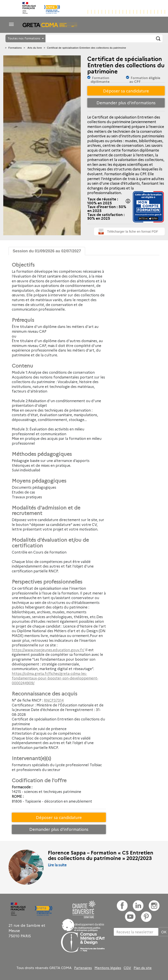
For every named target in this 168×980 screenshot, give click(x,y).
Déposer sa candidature (126, 91)
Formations (15, 48)
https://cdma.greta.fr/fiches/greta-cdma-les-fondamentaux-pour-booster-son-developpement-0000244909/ (55, 678)
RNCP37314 (54, 700)
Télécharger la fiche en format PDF (133, 231)
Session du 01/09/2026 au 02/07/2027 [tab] (47, 251)
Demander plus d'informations (126, 103)
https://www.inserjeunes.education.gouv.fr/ (48, 650)
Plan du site (143, 968)
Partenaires (83, 968)
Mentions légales (108, 968)
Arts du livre (35, 48)
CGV (127, 968)
